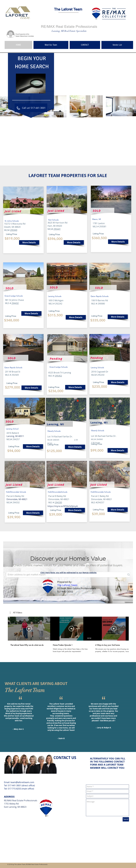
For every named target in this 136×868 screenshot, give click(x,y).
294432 (15, 303)
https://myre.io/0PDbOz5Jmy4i (63, 506)
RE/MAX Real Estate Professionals (69, 27)
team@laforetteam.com (22, 782)
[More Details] (29, 242)
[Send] (126, 819)
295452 (58, 376)
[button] (16, 613)
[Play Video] (29, 629)
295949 (14, 230)
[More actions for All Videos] (16, 613)
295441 (57, 229)
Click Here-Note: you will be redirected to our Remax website (69, 573)
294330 (58, 502)
